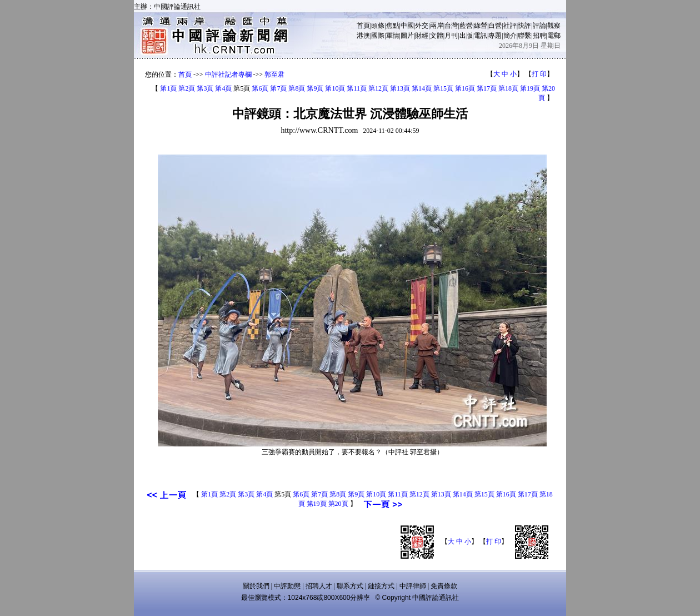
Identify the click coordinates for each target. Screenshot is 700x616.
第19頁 (530, 88)
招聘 (539, 36)
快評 (524, 26)
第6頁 (260, 88)
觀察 (554, 26)
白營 (495, 26)
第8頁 (297, 88)
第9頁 (315, 88)
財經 (422, 36)
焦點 (393, 26)
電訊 (481, 36)
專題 (495, 36)
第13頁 (400, 88)
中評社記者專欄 (228, 74)
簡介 (510, 36)
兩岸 (437, 26)
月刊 (451, 36)
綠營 (481, 26)
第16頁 (465, 88)
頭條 (378, 26)
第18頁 (508, 88)
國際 (378, 36)
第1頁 (168, 88)
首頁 (363, 26)
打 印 (539, 74)
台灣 (451, 26)
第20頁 (338, 504)
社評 (510, 26)
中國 (407, 26)
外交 (422, 26)
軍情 (393, 36)
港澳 (363, 36)
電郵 (554, 36)
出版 (466, 36)
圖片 (407, 36)
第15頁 (443, 88)
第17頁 (487, 88)
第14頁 (422, 88)
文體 (437, 36)
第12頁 (378, 88)
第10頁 (335, 88)
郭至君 (274, 74)
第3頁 (205, 88)
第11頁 (357, 88)
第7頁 (278, 88)
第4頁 (223, 88)
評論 (539, 26)
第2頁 (187, 88)
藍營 (466, 26)
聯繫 (524, 36)
